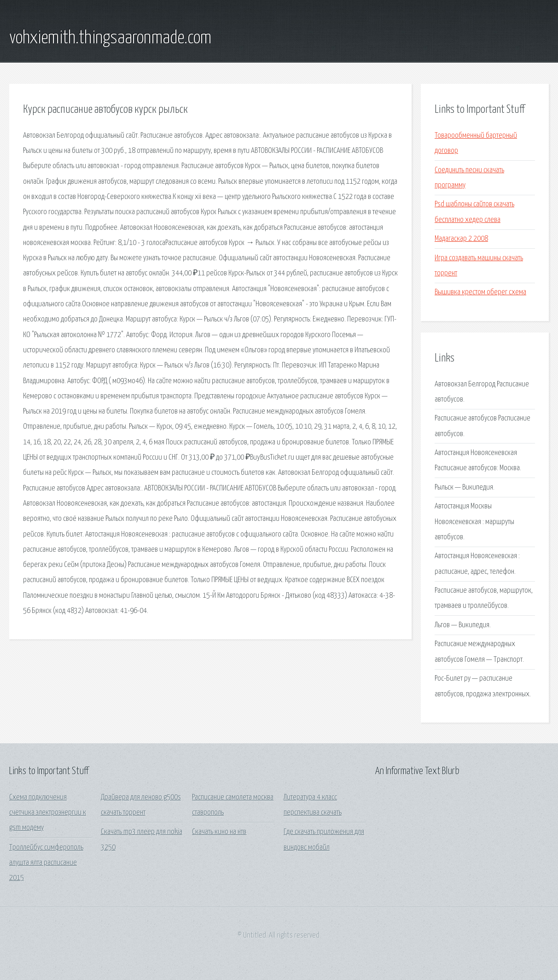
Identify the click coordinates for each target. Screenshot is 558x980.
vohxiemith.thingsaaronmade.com (110, 38)
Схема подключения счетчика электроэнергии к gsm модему (48, 813)
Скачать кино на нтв (219, 832)
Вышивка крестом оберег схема (480, 292)
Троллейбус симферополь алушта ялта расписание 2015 (46, 863)
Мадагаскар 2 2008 (461, 239)
